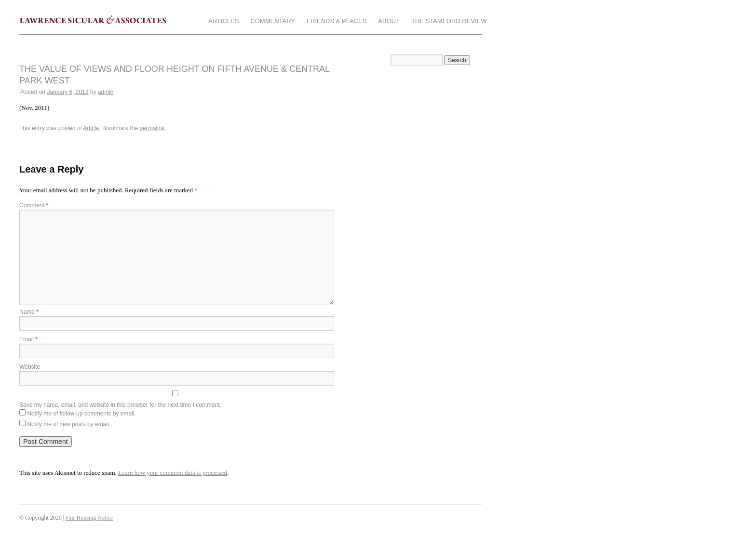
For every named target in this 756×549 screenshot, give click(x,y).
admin (106, 92)
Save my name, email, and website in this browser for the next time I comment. (120, 405)
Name (29, 312)
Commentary (273, 21)
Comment (34, 205)
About (389, 21)
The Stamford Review (449, 21)
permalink (152, 128)
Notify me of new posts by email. (69, 424)
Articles (223, 21)
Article (91, 128)
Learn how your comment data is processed (173, 473)
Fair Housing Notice (89, 518)
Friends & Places (337, 21)
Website (30, 367)
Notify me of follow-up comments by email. (81, 414)
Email (28, 339)
